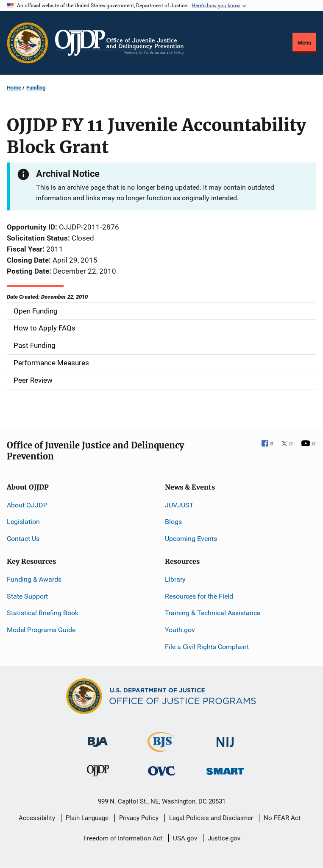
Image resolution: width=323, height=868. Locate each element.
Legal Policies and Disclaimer (211, 818)
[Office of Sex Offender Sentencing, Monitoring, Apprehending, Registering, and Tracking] (225, 769)
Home (14, 88)
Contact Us (23, 539)
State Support (27, 596)
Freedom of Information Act (123, 838)
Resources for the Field (199, 596)
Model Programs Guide (41, 630)
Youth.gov (180, 630)
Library (175, 579)
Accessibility (37, 818)
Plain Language (87, 818)
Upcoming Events (191, 539)
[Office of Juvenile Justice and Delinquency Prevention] (98, 773)
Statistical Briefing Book (43, 613)
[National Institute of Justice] (225, 738)
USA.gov (185, 838)
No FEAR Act (282, 818)
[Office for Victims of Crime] (161, 771)
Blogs (173, 522)
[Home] (119, 43)
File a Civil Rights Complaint (207, 647)
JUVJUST (179, 505)
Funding (36, 88)
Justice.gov (224, 838)
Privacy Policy (139, 818)
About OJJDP (27, 505)
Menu (304, 43)
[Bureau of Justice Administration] (98, 738)
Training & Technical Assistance (213, 613)
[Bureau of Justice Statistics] (161, 748)
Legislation (23, 522)
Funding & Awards (34, 579)
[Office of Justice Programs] (28, 43)
